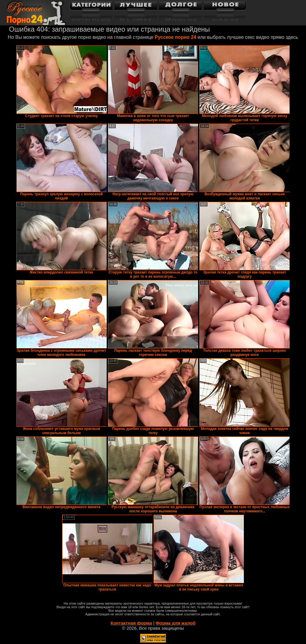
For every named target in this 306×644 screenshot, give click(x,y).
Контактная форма (131, 623)
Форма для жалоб (176, 623)
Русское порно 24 (176, 37)
